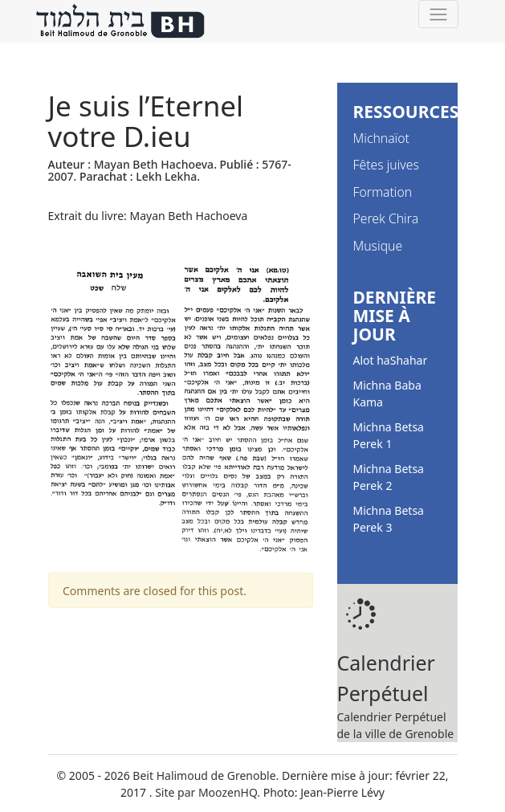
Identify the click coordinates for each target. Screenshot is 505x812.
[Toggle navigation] (438, 14)
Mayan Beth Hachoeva (154, 164)
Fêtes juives (386, 165)
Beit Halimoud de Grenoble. (206, 775)
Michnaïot (381, 138)
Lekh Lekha (166, 176)
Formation (383, 192)
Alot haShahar (391, 360)
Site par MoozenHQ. (208, 792)
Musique (378, 246)
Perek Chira (386, 218)
